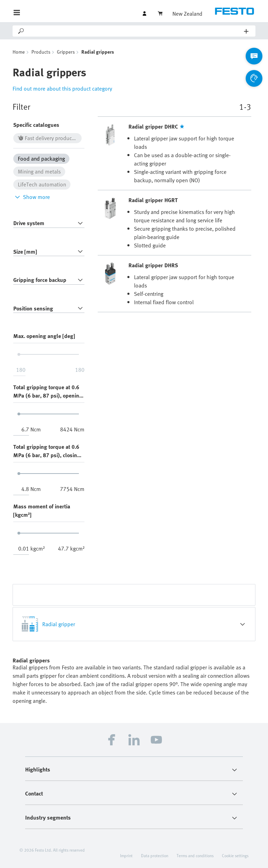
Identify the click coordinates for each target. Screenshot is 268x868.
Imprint (126, 855)
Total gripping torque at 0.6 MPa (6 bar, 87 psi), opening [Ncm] (48, 391)
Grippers (66, 52)
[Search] (135, 31)
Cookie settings (235, 855)
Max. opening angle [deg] (44, 336)
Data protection (155, 855)
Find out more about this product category (62, 89)
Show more (32, 197)
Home (19, 52)
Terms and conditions (195, 855)
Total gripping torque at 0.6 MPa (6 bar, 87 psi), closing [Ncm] (47, 451)
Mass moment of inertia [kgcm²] (42, 510)
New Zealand (187, 14)
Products (41, 52)
